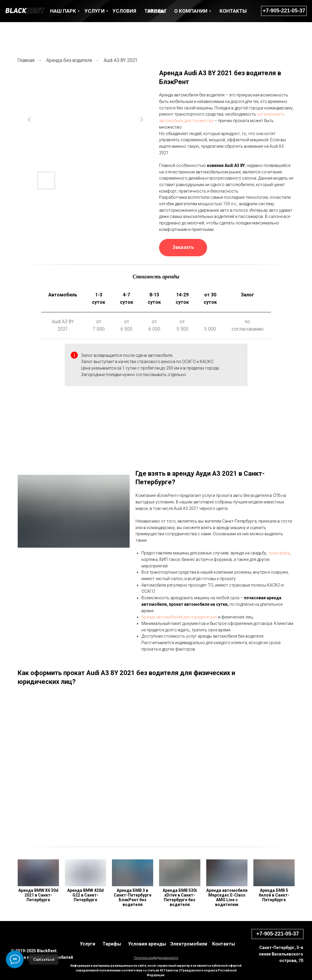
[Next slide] (141, 120)
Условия (124, 11)
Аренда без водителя (69, 60)
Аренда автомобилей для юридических (179, 617)
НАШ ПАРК (63, 11)
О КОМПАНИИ (191, 11)
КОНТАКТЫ (233, 11)
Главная (26, 60)
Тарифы (112, 944)
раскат (157, 11)
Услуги (88, 944)
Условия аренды (147, 944)
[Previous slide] (29, 120)
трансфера (279, 553)
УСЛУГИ (95, 11)
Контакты (224, 944)
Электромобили (189, 944)
